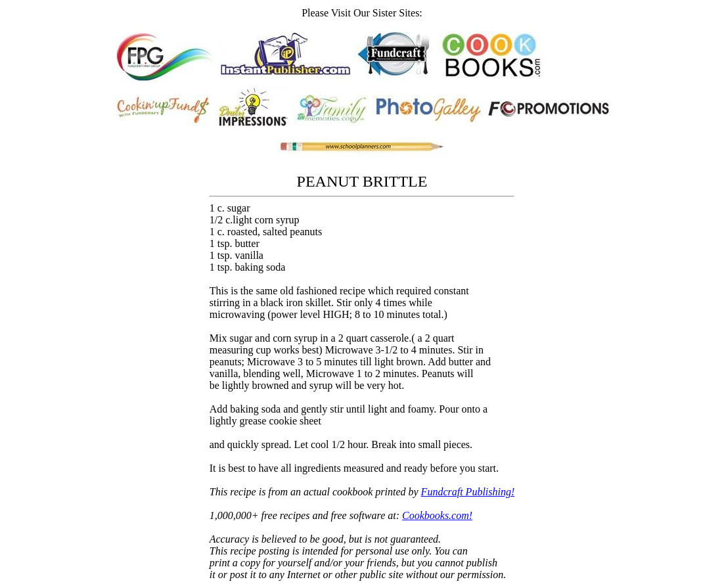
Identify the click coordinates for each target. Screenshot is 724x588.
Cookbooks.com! (437, 515)
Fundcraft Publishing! (468, 492)
